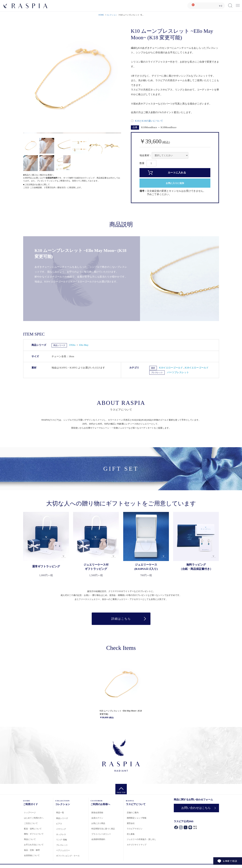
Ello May (84, 345)
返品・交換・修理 (32, 850)
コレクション (112, 15)
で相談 (230, 861)
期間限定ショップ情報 (137, 818)
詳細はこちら (121, 619)
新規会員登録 (97, 813)
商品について (30, 839)
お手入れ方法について (34, 845)
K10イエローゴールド (171, 368)
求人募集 (131, 834)
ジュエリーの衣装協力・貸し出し (141, 839)
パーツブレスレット (178, 372)
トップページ (30, 813)
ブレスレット (157, 373)
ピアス (59, 824)
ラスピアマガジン (135, 829)
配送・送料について (33, 829)
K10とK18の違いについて (149, 121)
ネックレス (61, 834)
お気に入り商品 (98, 823)
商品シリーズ (59, 345)
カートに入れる (177, 173)
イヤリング (61, 829)
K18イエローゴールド (197, 368)
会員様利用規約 (98, 839)
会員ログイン (97, 818)
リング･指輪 (62, 840)
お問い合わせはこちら (196, 808)
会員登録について (32, 855)
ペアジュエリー (63, 850)
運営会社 (131, 823)
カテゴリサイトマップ (137, 845)
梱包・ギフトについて (34, 834)
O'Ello (73, 345)
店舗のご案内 (133, 813)
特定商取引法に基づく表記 (103, 829)
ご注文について (31, 823)
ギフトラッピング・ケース (68, 856)
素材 (153, 368)
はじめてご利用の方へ (34, 818)
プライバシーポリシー (101, 834)
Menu (238, 4)
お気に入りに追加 (175, 183)
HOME (101, 15)
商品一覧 (60, 813)
